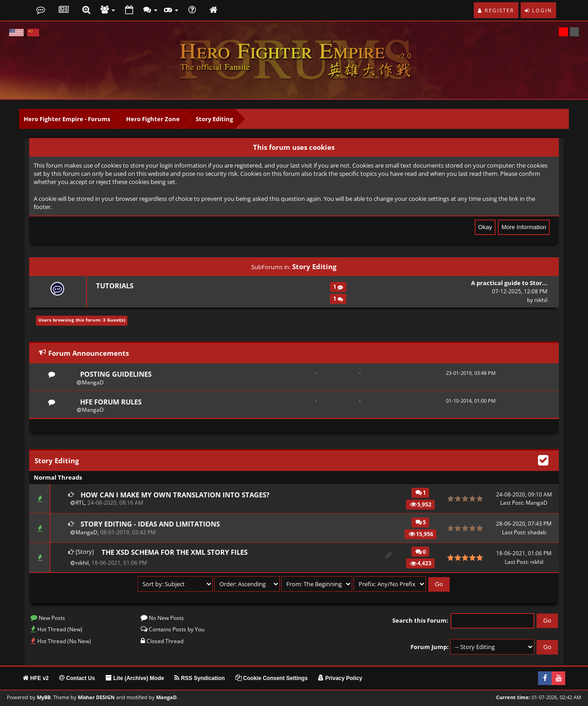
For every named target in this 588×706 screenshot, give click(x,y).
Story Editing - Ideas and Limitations (150, 524)
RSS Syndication (199, 679)
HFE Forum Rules (111, 402)
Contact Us (77, 679)
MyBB (44, 698)
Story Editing (214, 119)
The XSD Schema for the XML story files (175, 553)
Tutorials (115, 286)
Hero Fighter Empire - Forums (67, 119)
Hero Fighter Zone (153, 119)
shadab (537, 533)
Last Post (512, 503)
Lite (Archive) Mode (135, 679)
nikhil (541, 300)
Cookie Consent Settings (271, 679)
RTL (80, 503)
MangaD (93, 382)
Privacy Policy (340, 679)
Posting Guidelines (116, 374)
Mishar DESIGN (96, 698)
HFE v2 (36, 679)
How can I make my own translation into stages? (175, 495)
